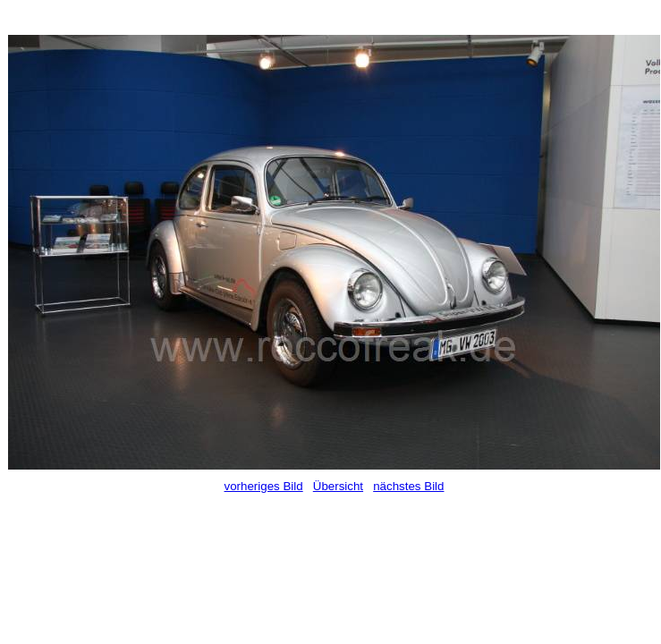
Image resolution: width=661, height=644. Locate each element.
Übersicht (338, 486)
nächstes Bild (408, 486)
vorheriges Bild (264, 486)
